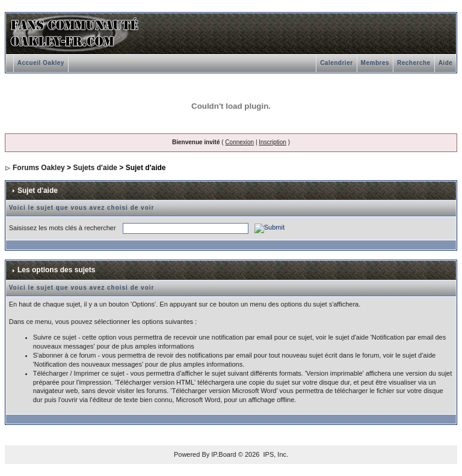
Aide (446, 63)
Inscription (273, 142)
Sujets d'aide (95, 168)
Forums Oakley (39, 168)
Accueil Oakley (41, 63)
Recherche (414, 63)
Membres (375, 63)
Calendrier (336, 63)
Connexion (239, 142)
